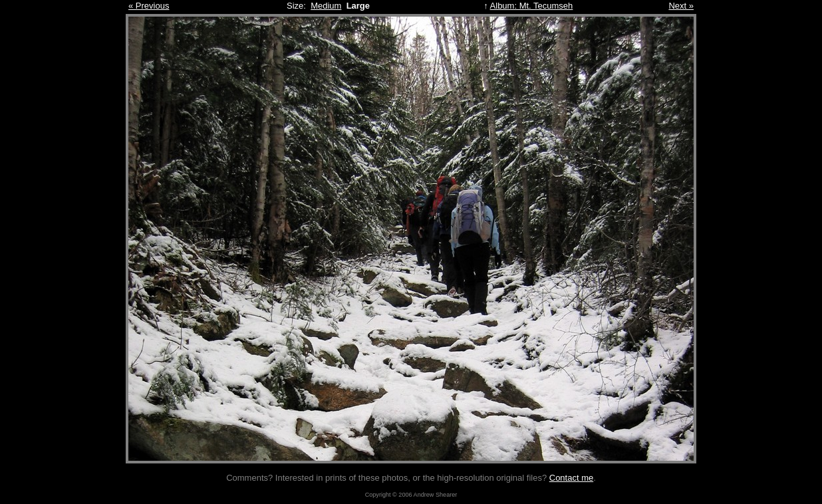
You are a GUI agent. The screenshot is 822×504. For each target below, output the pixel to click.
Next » (681, 6)
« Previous (149, 6)
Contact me (571, 478)
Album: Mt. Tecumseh (532, 6)
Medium (326, 6)
